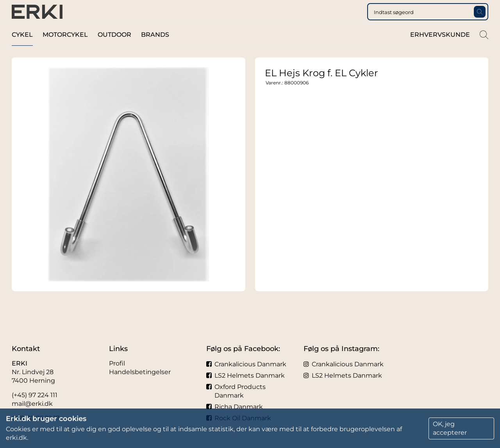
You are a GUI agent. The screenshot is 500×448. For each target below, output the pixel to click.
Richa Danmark (235, 407)
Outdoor (114, 50)
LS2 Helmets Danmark (246, 375)
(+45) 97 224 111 (35, 395)
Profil (117, 363)
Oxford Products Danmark (236, 391)
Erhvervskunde (440, 50)
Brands (155, 50)
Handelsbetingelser (140, 372)
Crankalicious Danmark (246, 364)
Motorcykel (65, 50)
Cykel (22, 50)
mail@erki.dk (32, 404)
